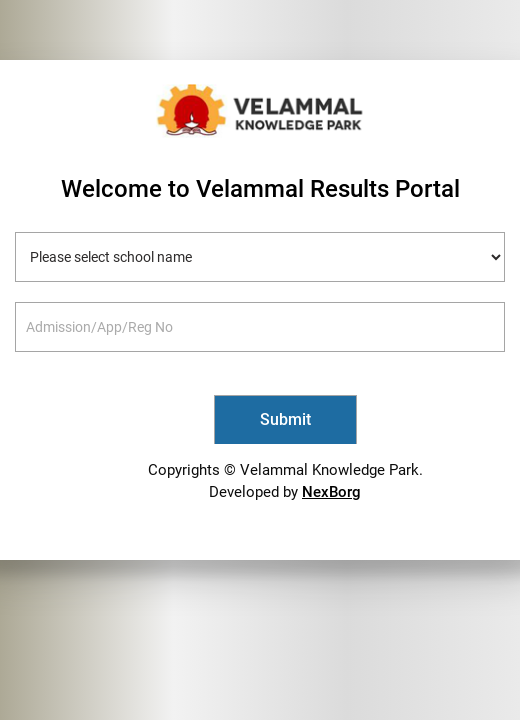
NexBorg (331, 492)
